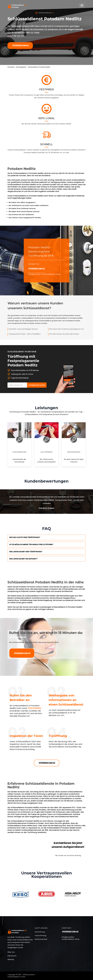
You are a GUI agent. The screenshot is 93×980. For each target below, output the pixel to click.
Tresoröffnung (74, 452)
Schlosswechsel (19, 452)
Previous (6, 895)
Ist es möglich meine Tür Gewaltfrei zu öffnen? (31, 544)
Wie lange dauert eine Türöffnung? (26, 552)
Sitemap (11, 959)
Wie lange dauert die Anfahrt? (23, 559)
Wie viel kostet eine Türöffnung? (25, 537)
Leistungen (41, 928)
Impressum (12, 956)
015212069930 (34, 708)
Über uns (11, 952)
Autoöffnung (46, 452)
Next (87, 895)
